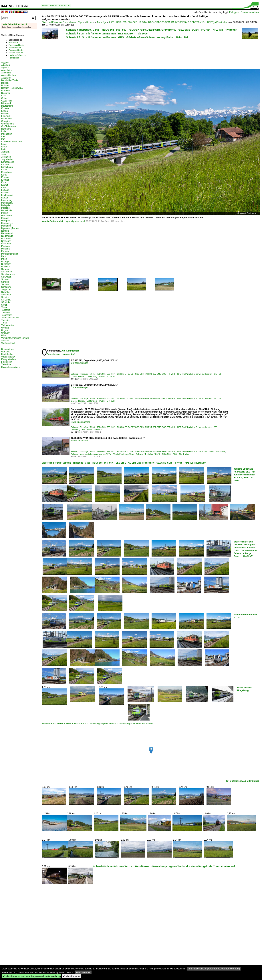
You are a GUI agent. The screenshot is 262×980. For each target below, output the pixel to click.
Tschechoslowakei (10, 318)
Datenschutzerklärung (11, 367)
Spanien (5, 297)
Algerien (5, 68)
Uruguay (5, 333)
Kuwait (5, 185)
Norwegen (6, 241)
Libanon (5, 193)
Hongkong (6, 129)
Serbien (5, 284)
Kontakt (54, 6)
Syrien (4, 305)
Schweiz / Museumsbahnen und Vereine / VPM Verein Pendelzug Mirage (103, 454)
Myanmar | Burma (10, 228)
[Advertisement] (135, 54)
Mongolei (6, 221)
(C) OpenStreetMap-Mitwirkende (243, 781)
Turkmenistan (8, 325)
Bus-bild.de (13, 42)
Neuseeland (7, 233)
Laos (4, 188)
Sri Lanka (6, 300)
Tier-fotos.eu (14, 58)
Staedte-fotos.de (16, 53)
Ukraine (5, 328)
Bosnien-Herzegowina (12, 88)
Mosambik (6, 226)
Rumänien (6, 264)
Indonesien (7, 134)
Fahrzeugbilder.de (16, 45)
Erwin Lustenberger (80, 422)
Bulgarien (6, 93)
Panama (5, 251)
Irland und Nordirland (11, 142)
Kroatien (5, 180)
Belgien (5, 83)
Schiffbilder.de (15, 48)
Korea (4, 175)
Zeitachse (6, 364)
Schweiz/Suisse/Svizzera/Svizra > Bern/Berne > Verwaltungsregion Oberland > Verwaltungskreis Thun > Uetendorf (97, 724)
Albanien (6, 65)
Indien (4, 131)
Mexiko (5, 213)
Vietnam (5, 341)
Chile (4, 96)
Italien (4, 149)
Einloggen (234, 12)
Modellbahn (7, 354)
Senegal (5, 282)
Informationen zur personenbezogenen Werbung (214, 969)
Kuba (4, 182)
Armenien (6, 73)
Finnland (5, 116)
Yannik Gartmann (51, 221)
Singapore (6, 290)
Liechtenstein (8, 195)
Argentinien (7, 70)
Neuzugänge (7, 349)
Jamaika (5, 152)
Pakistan (5, 246)
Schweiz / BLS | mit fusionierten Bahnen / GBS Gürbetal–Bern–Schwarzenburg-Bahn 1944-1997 (127, 37)
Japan (4, 154)
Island (4, 144)
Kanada (5, 165)
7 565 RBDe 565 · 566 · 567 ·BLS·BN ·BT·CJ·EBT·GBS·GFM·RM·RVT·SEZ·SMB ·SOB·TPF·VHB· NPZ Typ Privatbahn (168, 22)
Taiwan (5, 307)
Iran (3, 139)
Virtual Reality (8, 357)
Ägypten (5, 63)
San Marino (7, 272)
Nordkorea (6, 239)
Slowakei (6, 292)
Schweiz (90, 22)
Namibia (5, 231)
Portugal (5, 261)
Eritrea (4, 111)
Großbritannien (9, 126)
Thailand (5, 313)
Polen (4, 259)
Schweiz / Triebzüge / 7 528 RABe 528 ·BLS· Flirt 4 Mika (162, 454)
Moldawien (6, 216)
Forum (45, 6)
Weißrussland (8, 343)
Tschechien (7, 315)
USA (4, 335)
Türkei (4, 323)
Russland (6, 267)
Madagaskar (7, 203)
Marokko (5, 208)
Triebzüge (102, 22)
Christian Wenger (79, 363)
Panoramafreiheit (10, 254)
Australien (6, 78)
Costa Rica (7, 101)
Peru (4, 256)
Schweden (6, 277)
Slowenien (6, 295)
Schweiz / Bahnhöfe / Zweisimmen (211, 452)
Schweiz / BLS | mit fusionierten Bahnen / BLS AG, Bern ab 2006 (107, 34)
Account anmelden (250, 12)
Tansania (6, 310)
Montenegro (7, 223)
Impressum (64, 6)
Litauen (5, 198)
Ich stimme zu (71, 976)
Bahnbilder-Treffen (10, 80)
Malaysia (6, 205)
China (4, 98)
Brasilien (5, 91)
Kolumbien (6, 172)
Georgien (6, 121)
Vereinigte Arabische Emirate (15, 338)
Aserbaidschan (8, 75)
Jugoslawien (7, 159)
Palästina (6, 249)
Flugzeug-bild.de (16, 50)
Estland (5, 114)
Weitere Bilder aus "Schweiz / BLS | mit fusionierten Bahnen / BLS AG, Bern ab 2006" (245, 475)
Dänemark (6, 103)
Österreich (6, 244)
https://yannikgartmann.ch (73, 221)
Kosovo (5, 177)
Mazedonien (7, 210)
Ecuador (5, 108)
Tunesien (6, 320)
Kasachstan (7, 167)
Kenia (4, 170)
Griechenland (8, 124)
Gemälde (6, 352)
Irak (3, 136)
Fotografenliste (8, 359)
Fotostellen (7, 362)
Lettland (5, 190)
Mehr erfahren (84, 972)
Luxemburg (7, 200)
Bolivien (5, 85)
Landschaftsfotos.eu (17, 55)
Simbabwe (6, 287)
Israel (4, 147)
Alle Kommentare (70, 351)
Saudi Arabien (8, 274)
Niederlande (7, 236)
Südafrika (6, 302)
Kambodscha (8, 162)
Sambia (5, 269)
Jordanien (6, 157)
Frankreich (6, 119)
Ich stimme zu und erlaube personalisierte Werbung (32, 976)
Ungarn (5, 330)
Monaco (5, 218)
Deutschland (7, 106)
